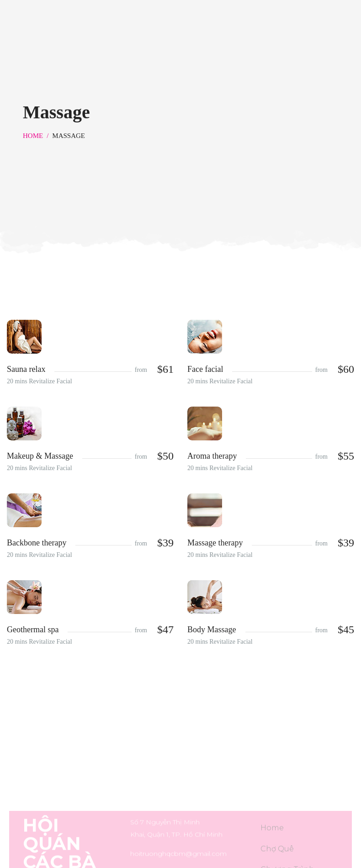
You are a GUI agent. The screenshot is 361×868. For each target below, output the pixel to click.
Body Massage (212, 630)
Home (33, 136)
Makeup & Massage (40, 456)
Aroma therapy (212, 456)
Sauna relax (26, 369)
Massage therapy (215, 543)
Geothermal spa (33, 630)
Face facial (205, 369)
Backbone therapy (37, 543)
